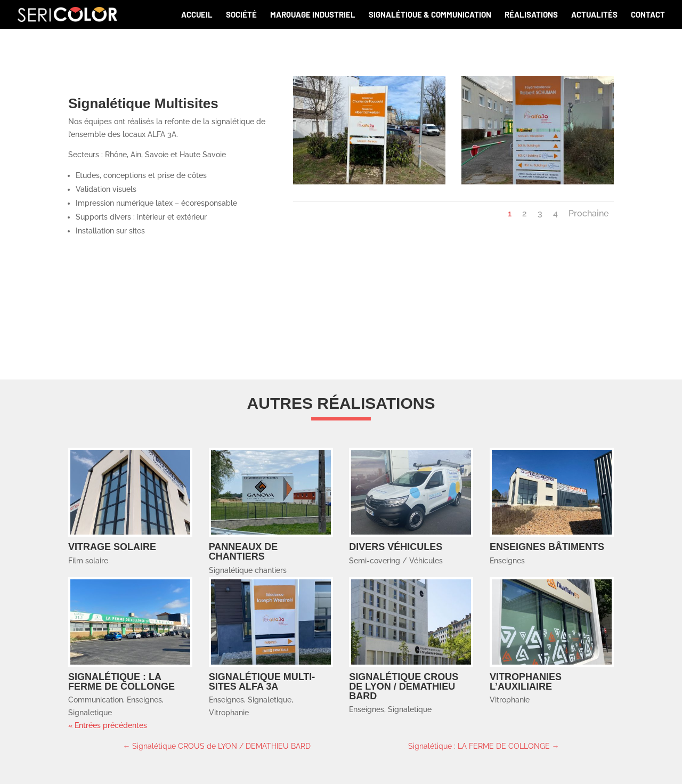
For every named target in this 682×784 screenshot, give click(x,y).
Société (241, 15)
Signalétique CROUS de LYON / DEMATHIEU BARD (404, 686)
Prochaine (588, 213)
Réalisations (531, 15)
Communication (96, 700)
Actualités (594, 15)
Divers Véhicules (396, 547)
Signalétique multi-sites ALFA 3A (262, 682)
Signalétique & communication (430, 15)
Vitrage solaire (112, 547)
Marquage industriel (313, 15)
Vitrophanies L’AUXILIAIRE (526, 682)
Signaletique (90, 713)
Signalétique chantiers (248, 570)
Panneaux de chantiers (243, 552)
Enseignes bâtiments (547, 547)
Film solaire (88, 561)
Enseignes (507, 561)
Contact (648, 15)
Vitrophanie (229, 713)
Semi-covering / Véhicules (396, 561)
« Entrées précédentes (108, 725)
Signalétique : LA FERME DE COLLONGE (121, 682)
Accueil (197, 15)
